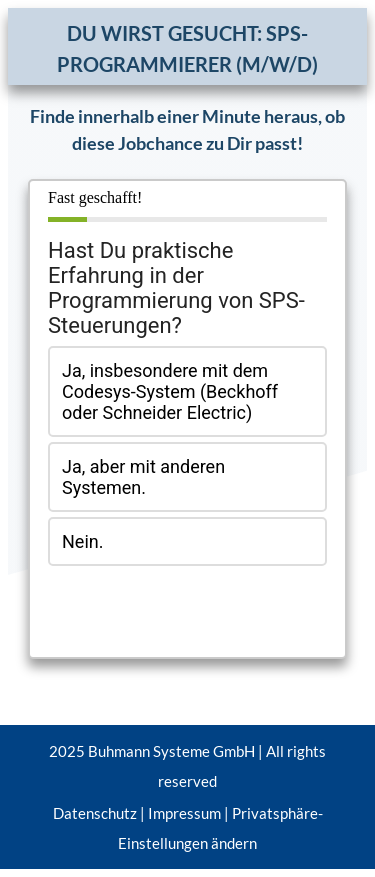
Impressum (184, 813)
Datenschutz (95, 813)
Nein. (82, 541)
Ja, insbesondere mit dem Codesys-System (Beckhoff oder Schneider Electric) (170, 391)
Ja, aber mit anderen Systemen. (143, 477)
